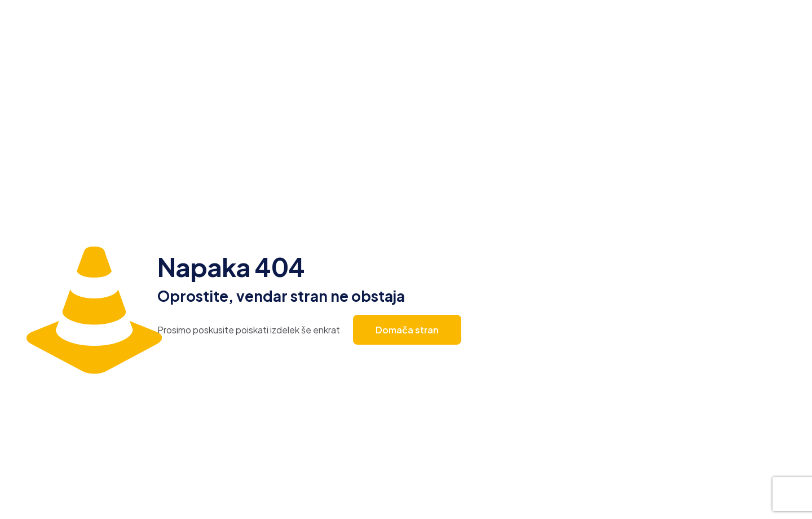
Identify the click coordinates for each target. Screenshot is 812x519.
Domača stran (407, 330)
